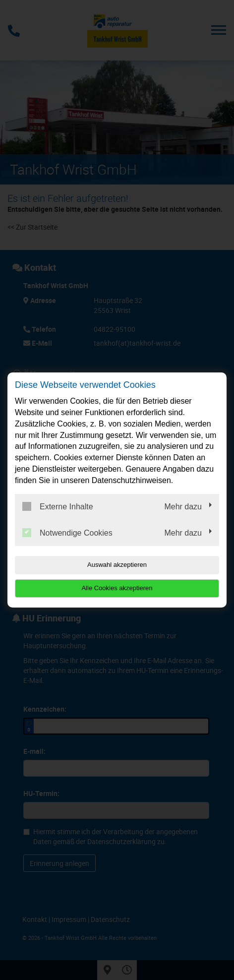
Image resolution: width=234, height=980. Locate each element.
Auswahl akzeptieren (117, 565)
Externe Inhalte (58, 506)
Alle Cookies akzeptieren (117, 588)
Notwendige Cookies (67, 533)
